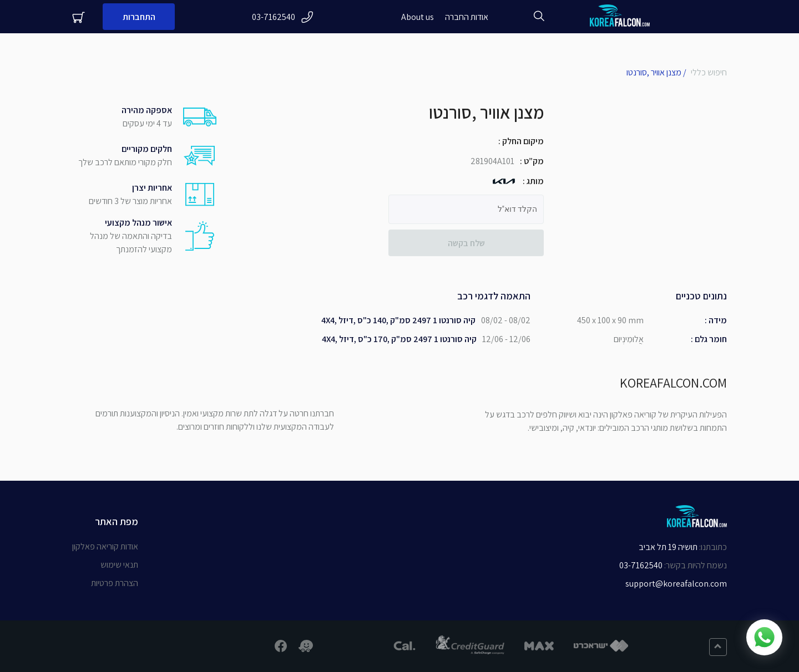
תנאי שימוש (119, 565)
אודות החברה (467, 17)
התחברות (139, 17)
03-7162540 (283, 17)
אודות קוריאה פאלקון (105, 546)
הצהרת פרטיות (115, 583)
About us (418, 17)
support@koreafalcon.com (676, 584)
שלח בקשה (466, 243)
